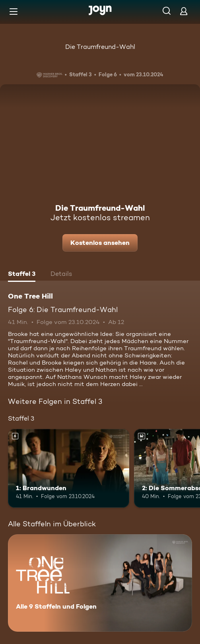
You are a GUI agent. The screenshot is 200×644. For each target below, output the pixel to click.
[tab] (22, 275)
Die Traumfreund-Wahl (100, 47)
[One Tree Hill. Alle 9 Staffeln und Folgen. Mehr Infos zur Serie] (100, 583)
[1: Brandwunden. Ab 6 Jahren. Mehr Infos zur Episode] (69, 468)
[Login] (184, 11)
